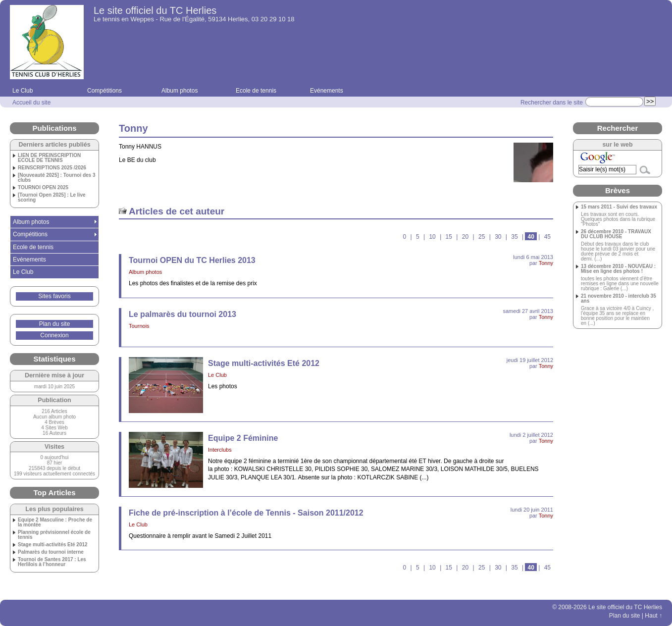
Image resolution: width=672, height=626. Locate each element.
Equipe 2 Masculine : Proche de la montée (55, 522)
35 (514, 237)
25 (482, 237)
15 (449, 237)
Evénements (327, 91)
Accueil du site (31, 103)
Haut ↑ (653, 616)
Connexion (54, 335)
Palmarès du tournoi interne (51, 552)
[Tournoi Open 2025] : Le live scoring (52, 198)
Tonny (546, 263)
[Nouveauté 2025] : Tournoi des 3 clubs (57, 178)
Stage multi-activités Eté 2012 (264, 363)
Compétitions (104, 91)
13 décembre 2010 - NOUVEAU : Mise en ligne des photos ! (618, 269)
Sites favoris (54, 296)
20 (465, 237)
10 (432, 237)
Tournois (139, 326)
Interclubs (220, 450)
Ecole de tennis (256, 91)
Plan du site (55, 324)
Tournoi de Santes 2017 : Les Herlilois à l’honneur (52, 562)
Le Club (23, 91)
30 (498, 237)
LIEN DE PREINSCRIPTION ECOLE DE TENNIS (49, 158)
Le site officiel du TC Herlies (155, 10)
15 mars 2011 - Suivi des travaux (619, 207)
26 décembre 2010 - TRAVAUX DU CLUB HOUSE (616, 234)
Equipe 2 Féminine (243, 438)
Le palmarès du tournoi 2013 (182, 314)
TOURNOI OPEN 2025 (43, 188)
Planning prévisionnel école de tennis (54, 535)
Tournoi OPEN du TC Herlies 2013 (192, 260)
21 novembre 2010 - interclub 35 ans (619, 299)
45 (547, 237)
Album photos (180, 91)
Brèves (618, 190)
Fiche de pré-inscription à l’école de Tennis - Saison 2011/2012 (246, 513)
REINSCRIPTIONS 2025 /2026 (52, 168)
